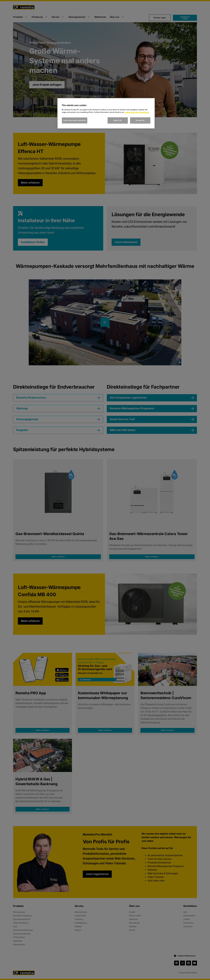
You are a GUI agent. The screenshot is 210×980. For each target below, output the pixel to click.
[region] (106, 113)
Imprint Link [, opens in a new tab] (144, 112)
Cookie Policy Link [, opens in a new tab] (132, 112)
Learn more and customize (75, 120)
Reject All (118, 120)
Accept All (140, 120)
